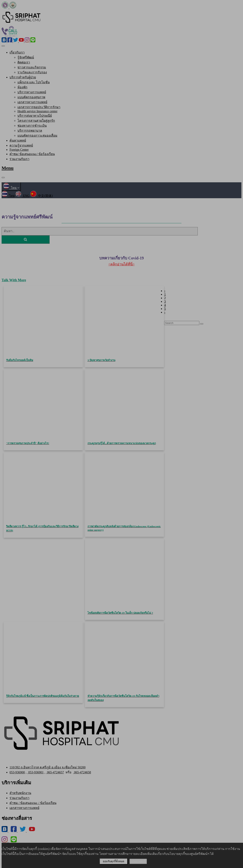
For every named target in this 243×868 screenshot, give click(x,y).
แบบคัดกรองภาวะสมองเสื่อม (37, 135)
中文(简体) (42, 196)
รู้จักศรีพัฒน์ (26, 57)
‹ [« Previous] (165, 291)
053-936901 (35, 772)
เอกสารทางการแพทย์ (32, 102)
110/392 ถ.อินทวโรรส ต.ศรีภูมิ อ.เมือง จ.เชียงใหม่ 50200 (48, 767)
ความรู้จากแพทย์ (21, 145)
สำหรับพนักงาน (20, 793)
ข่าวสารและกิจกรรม (32, 67)
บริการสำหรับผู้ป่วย (23, 77)
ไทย (11, 188)
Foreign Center (19, 150)
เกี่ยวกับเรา (17, 52)
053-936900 (17, 772)
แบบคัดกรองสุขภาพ (31, 97)
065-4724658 (82, 772)
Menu (8, 168)
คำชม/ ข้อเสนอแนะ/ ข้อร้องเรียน (32, 154)
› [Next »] (165, 312)
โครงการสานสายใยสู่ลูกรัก (36, 121)
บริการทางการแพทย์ (32, 92)
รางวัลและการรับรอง (32, 72)
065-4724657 (55, 772)
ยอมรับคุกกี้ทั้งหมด (114, 861)
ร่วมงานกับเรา (19, 159)
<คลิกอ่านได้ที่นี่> (121, 264)
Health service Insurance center (37, 111)
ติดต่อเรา (24, 62)
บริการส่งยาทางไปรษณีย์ (35, 116)
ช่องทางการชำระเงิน (32, 126)
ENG (23, 196)
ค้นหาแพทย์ (18, 140)
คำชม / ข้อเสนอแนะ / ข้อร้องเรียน (33, 803)
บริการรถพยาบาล (30, 131)
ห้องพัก (22, 87)
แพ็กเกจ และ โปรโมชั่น (34, 82)
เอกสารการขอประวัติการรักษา (39, 107)
